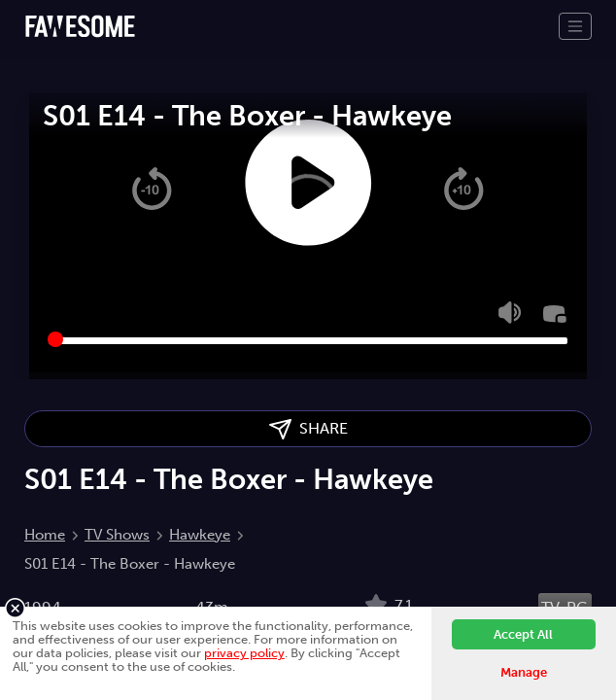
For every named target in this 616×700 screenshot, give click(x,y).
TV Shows (117, 535)
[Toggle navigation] (575, 26)
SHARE (308, 429)
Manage (524, 672)
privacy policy (244, 653)
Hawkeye (200, 535)
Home (45, 535)
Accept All (523, 634)
